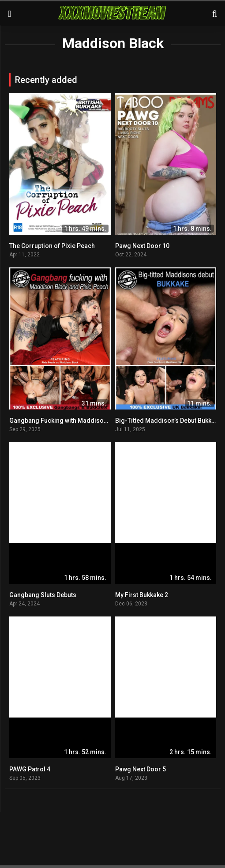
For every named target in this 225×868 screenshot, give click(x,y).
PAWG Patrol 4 (30, 769)
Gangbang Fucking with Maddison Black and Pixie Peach (90, 421)
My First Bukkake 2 (142, 595)
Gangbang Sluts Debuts (43, 595)
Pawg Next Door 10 (142, 246)
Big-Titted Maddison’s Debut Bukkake (168, 421)
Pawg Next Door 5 (141, 769)
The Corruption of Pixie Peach (52, 246)
